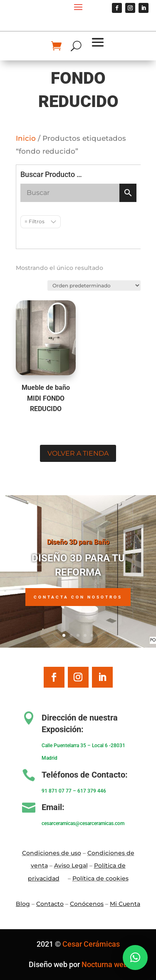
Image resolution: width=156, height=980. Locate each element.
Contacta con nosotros (78, 597)
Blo (23, 904)
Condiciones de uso (52, 853)
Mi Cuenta (125, 904)
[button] (135, 958)
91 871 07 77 (57, 791)
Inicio (26, 138)
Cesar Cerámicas (91, 944)
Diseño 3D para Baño (78, 542)
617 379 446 (92, 791)
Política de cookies (100, 878)
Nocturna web (105, 964)
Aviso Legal (71, 865)
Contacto (50, 904)
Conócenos (87, 904)
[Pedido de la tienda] (94, 286)
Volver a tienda (78, 453)
